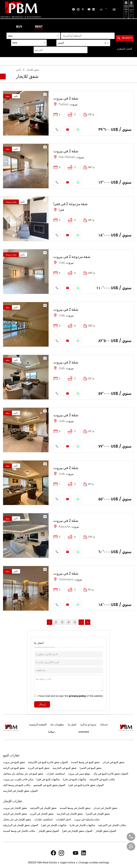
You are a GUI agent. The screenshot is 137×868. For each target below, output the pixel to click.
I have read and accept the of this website (70, 696)
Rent (39, 27)
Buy (19, 27)
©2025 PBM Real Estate (43, 863)
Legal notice (68, 863)
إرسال (42, 704)
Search (125, 38)
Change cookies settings (94, 863)
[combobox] (33, 36)
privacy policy (77, 696)
